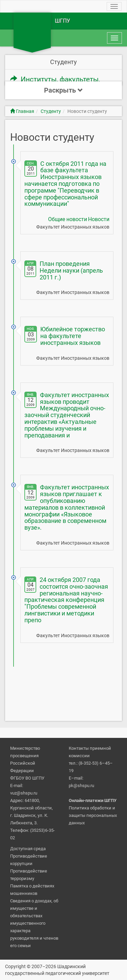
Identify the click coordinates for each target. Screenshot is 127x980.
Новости (99, 219)
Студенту (51, 111)
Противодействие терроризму (29, 875)
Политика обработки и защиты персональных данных (93, 815)
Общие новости (68, 219)
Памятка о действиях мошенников (32, 890)
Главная (22, 111)
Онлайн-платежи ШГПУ (93, 800)
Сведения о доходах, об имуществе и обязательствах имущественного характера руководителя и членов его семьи (34, 923)
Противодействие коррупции (29, 860)
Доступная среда (28, 849)
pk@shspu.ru (81, 786)
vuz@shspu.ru (24, 793)
